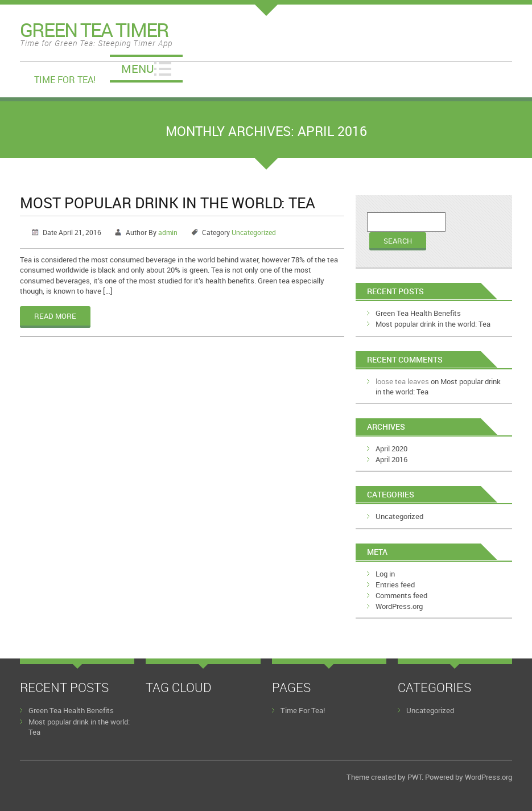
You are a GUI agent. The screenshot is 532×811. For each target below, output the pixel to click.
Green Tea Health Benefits (418, 313)
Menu (138, 69)
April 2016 (391, 459)
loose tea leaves (402, 381)
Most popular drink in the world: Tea (168, 203)
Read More (55, 316)
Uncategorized (254, 232)
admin (168, 232)
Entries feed (395, 584)
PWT (415, 777)
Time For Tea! (65, 80)
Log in (385, 574)
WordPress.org (399, 606)
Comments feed (401, 595)
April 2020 (391, 448)
